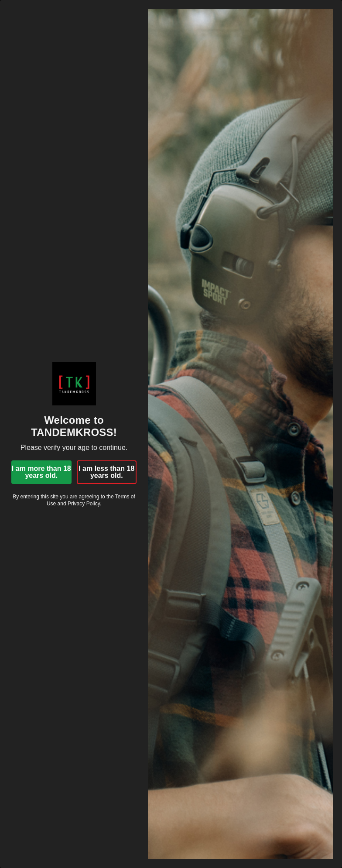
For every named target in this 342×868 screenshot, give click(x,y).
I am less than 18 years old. (106, 472)
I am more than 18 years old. (41, 472)
